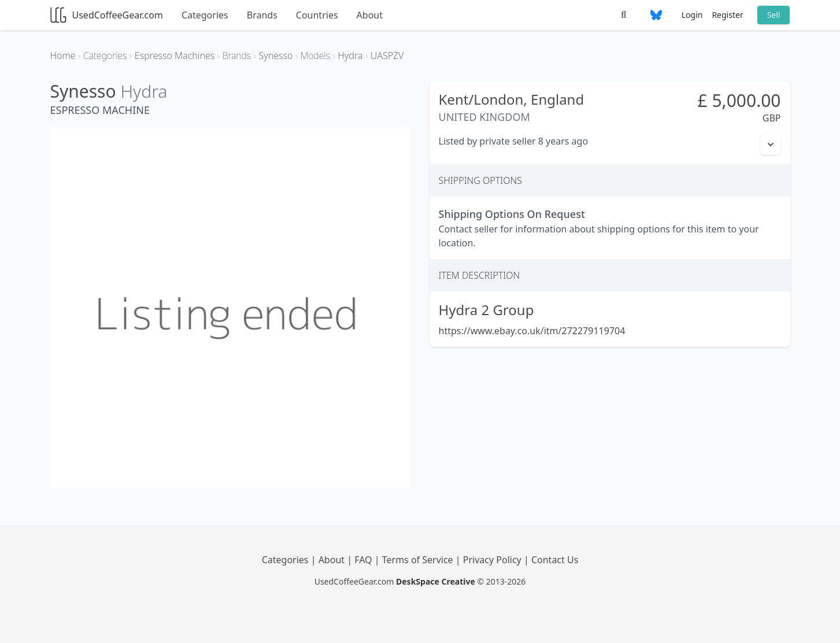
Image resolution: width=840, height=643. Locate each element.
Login (692, 15)
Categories (205, 15)
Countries (317, 15)
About (370, 15)
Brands (262, 15)
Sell (774, 15)
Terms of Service (419, 560)
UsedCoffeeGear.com (107, 15)
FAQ (365, 560)
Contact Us (555, 560)
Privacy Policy (493, 560)
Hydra (144, 91)
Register (727, 15)
